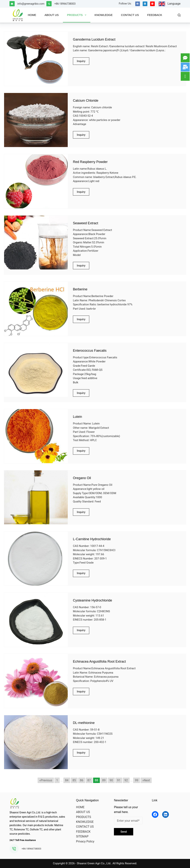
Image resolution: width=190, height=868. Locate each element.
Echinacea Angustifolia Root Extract (99, 662)
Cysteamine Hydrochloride (92, 600)
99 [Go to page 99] (137, 780)
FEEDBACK (83, 832)
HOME (80, 807)
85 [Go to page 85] (74, 780)
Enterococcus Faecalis (90, 351)
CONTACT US (85, 827)
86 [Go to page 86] (82, 780)
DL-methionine (84, 723)
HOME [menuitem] (32, 15)
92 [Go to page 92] (126, 780)
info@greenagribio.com (31, 4)
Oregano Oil (82, 478)
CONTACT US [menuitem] (130, 15)
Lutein (77, 417)
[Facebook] (138, 4)
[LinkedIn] (145, 4)
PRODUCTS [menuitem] (77, 15)
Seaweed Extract (86, 223)
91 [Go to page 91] (119, 780)
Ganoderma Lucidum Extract (94, 39)
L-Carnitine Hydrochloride (92, 539)
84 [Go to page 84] (67, 780)
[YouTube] (152, 4)
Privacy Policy (85, 841)
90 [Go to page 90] (111, 780)
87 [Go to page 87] (89, 780)
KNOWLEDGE (85, 822)
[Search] (179, 15)
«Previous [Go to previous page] (46, 780)
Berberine (80, 289)
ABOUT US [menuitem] (52, 15)
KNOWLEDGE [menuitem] (104, 15)
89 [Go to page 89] (104, 780)
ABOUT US (83, 812)
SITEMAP (82, 836)
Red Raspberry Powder (90, 162)
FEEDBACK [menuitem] (155, 15)
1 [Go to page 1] (57, 780)
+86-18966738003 (65, 4)
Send (124, 832)
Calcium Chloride (86, 101)
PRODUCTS (84, 817)
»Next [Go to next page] (146, 780)
